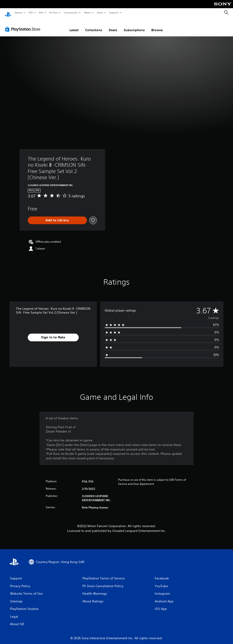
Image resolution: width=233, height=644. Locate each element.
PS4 (41, 13)
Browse (157, 26)
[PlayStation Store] (24, 25)
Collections (94, 26)
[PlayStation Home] (8, 13)
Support (114, 13)
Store (100, 13)
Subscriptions (134, 26)
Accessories (71, 13)
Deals (113, 26)
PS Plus (54, 13)
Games (18, 13)
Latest (74, 26)
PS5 (31, 13)
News (87, 13)
